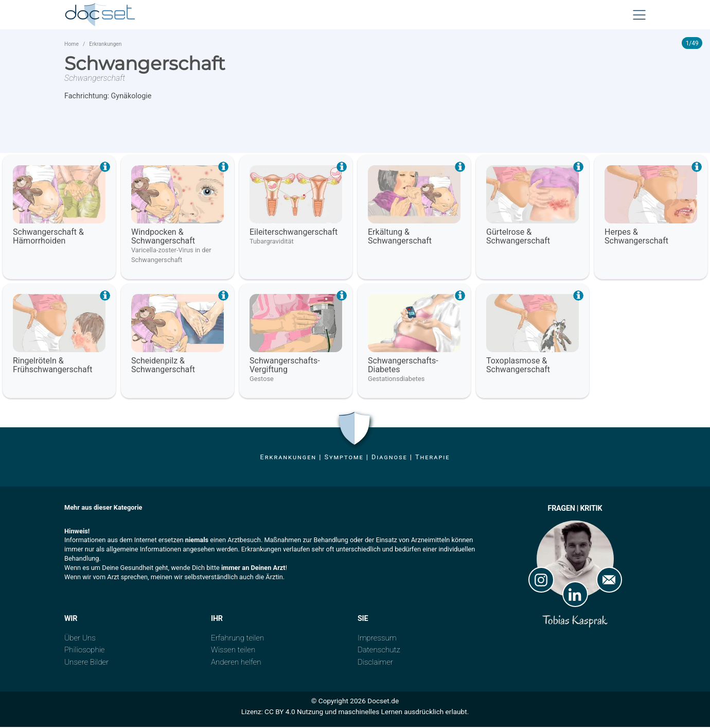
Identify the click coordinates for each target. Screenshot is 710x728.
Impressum (377, 639)
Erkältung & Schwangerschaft (400, 238)
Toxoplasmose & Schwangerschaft (518, 367)
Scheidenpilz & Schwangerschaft (163, 367)
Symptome (344, 458)
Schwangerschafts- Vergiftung (285, 367)
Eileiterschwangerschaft (294, 233)
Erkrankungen (105, 46)
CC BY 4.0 (280, 713)
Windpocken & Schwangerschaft (163, 238)
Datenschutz (379, 651)
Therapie (432, 458)
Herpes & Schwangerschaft (636, 238)
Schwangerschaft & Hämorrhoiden (48, 238)
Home (72, 46)
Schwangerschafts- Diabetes (403, 367)
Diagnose (389, 458)
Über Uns (80, 639)
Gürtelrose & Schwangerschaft (518, 238)
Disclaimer (375, 663)
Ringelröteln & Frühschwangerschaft (53, 367)
